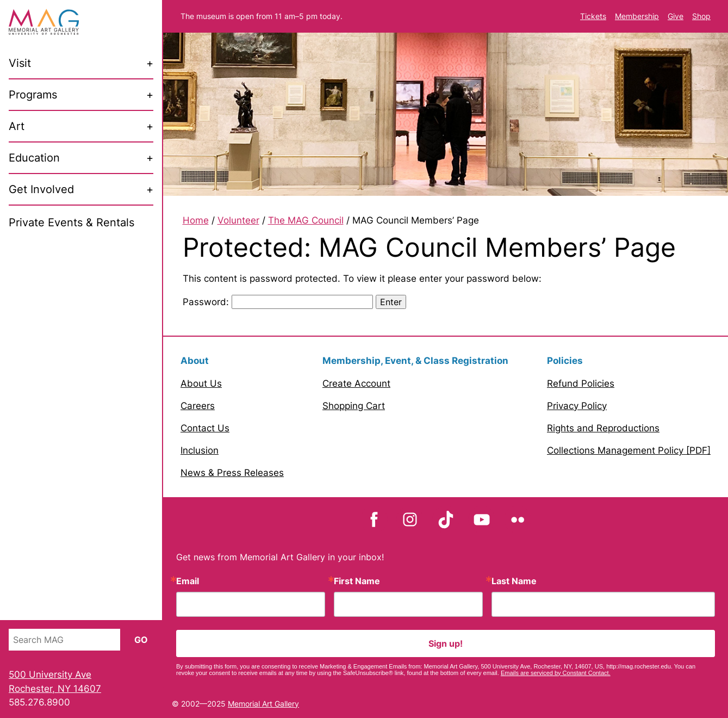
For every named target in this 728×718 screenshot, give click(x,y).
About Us (201, 383)
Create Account (356, 383)
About (195, 361)
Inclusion (200, 450)
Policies (565, 361)
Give (676, 16)
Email (188, 581)
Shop (701, 16)
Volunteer (238, 220)
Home (196, 220)
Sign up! (446, 643)
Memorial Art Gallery (263, 704)
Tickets (593, 16)
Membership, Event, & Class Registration (415, 361)
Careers (198, 406)
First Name (357, 581)
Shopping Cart (354, 406)
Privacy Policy (577, 406)
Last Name (514, 581)
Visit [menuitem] (20, 63)
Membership (637, 16)
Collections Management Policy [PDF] (629, 450)
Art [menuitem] (17, 126)
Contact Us (205, 428)
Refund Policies (581, 383)
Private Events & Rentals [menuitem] (71, 222)
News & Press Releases (232, 473)
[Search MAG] (64, 640)
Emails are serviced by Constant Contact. (556, 673)
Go (141, 640)
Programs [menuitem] (33, 95)
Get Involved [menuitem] (41, 189)
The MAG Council (306, 220)
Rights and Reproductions (603, 428)
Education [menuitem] (34, 158)
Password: (278, 302)
